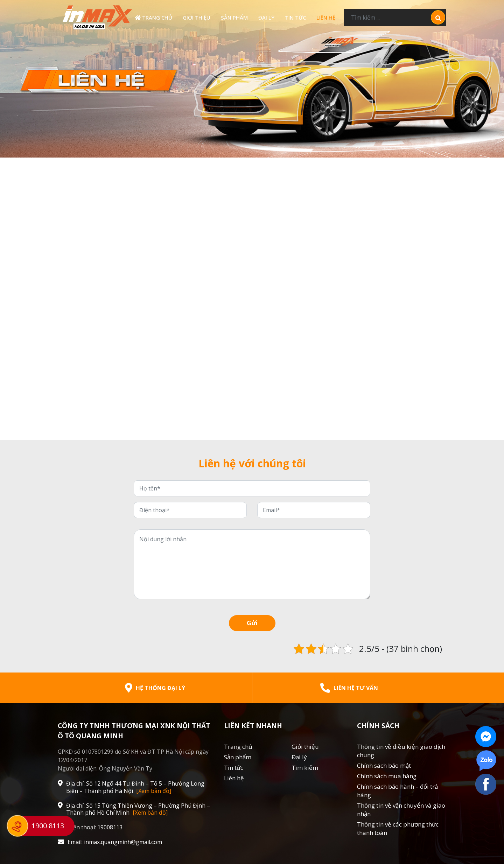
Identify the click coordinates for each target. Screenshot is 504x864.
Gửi (252, 623)
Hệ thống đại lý (155, 688)
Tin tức (295, 18)
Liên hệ (326, 18)
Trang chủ (153, 18)
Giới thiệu (197, 18)
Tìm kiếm (305, 768)
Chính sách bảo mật (384, 765)
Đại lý (266, 18)
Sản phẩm (234, 18)
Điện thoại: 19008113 (90, 827)
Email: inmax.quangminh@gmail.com (110, 842)
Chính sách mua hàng (387, 776)
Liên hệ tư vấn (349, 688)
